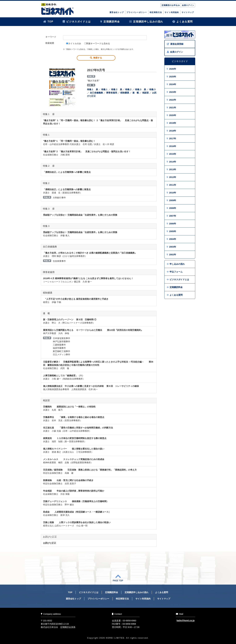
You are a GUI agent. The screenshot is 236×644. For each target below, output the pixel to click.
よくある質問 (183, 22)
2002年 (171, 255)
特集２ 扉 (117, 89)
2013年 (171, 169)
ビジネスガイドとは (77, 22)
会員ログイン (188, 5)
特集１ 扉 (93, 89)
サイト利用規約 (172, 12)
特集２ (129, 89)
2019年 (171, 123)
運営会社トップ (117, 12)
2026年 (171, 69)
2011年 (171, 185)
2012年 (171, 177)
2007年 (171, 216)
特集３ (153, 89)
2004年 (171, 239)
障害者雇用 (112, 93)
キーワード (51, 37)
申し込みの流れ (176, 264)
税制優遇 (125, 93)
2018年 (171, 131)
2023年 (171, 92)
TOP (48, 22)
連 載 (136, 93)
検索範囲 (50, 43)
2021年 (171, 108)
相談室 (145, 93)
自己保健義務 (96, 93)
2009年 (171, 200)
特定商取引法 (156, 12)
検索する (96, 58)
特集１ (105, 89)
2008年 (171, 208)
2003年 (171, 247)
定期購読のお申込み (171, 5)
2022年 (171, 100)
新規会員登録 (175, 44)
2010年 (171, 193)
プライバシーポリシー (137, 12)
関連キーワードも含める (97, 43)
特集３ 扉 (141, 89)
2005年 (171, 231)
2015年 (171, 154)
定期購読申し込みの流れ (146, 22)
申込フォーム (175, 272)
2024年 (171, 84)
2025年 (171, 77)
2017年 (171, 138)
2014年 (171, 162)
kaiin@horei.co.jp (185, 621)
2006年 (171, 224)
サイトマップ (188, 12)
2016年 (171, 146)
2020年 (171, 115)
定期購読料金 (110, 22)
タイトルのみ (74, 43)
